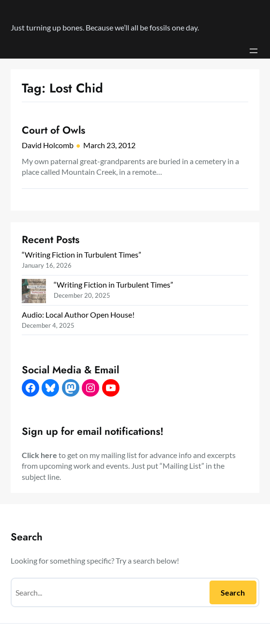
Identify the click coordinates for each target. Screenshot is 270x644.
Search (233, 592)
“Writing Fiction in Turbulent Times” (82, 254)
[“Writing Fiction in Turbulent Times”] (34, 292)
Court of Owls (53, 130)
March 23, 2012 (109, 145)
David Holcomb (48, 145)
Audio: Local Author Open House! (78, 314)
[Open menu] (254, 51)
